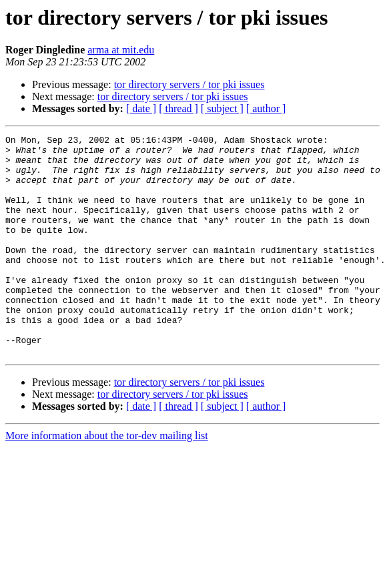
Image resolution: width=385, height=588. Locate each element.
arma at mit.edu (121, 50)
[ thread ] (178, 108)
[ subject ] (222, 108)
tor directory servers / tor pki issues (189, 84)
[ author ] (266, 108)
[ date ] (141, 108)
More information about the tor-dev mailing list (107, 480)
